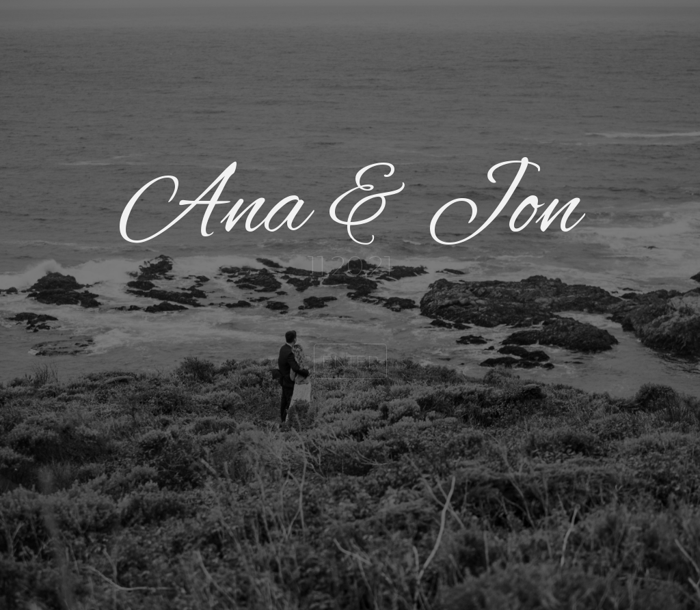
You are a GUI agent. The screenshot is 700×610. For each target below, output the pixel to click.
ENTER (350, 361)
